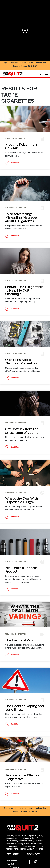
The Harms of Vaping (21, 640)
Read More (12, 163)
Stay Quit (10, 864)
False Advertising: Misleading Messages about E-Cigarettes (21, 218)
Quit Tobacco (12, 861)
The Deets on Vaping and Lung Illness (24, 708)
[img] (25, 119)
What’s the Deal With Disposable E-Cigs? (22, 500)
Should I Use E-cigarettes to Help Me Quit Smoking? (24, 291)
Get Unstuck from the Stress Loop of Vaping (22, 431)
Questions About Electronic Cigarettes (21, 362)
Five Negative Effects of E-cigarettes (23, 777)
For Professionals (13, 867)
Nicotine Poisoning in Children (22, 146)
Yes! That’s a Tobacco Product (21, 570)
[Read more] (12, 163)
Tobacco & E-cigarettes (16, 138)
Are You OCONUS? (29, 66)
